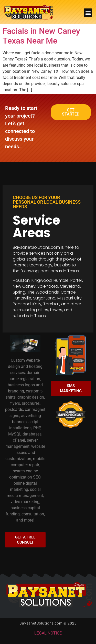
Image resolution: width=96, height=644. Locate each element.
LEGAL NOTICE (48, 633)
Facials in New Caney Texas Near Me (41, 36)
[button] (88, 13)
